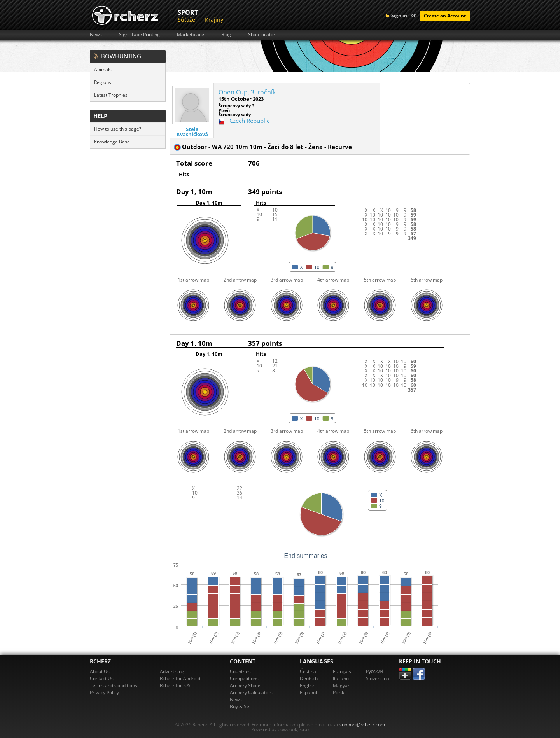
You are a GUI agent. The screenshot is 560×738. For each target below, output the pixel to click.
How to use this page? (118, 129)
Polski (339, 692)
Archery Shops (246, 685)
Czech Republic (249, 121)
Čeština (308, 671)
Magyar (341, 685)
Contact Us (102, 678)
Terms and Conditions (114, 685)
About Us (100, 671)
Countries (240, 671)
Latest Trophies (111, 95)
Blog (226, 35)
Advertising (172, 671)
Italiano (341, 678)
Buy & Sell (241, 706)
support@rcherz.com (362, 725)
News (96, 35)
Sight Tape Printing (139, 35)
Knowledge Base (112, 142)
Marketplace (191, 35)
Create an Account (445, 16)
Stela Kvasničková (192, 132)
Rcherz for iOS (175, 685)
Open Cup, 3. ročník (247, 92)
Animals (103, 69)
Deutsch (309, 678)
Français (342, 671)
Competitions (244, 678)
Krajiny (214, 20)
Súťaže (186, 20)
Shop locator (262, 35)
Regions (103, 82)
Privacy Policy (104, 692)
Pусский (374, 671)
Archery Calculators (251, 692)
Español (308, 692)
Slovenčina (378, 678)
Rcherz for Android (180, 678)
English (308, 685)
